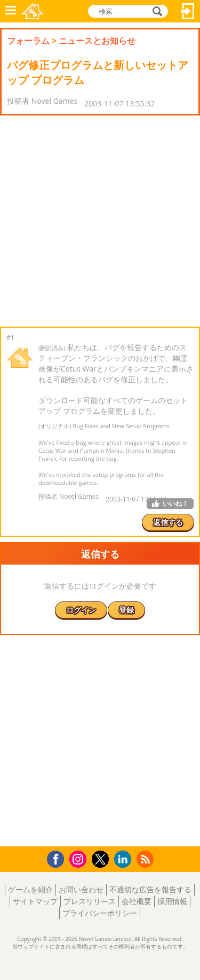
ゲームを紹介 (30, 889)
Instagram (79, 858)
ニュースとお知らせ (97, 41)
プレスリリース (90, 901)
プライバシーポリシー (100, 913)
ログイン (188, 11)
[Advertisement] (100, 221)
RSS (146, 859)
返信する (168, 522)
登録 (126, 610)
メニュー (11, 11)
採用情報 (172, 901)
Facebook (58, 858)
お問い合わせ (81, 889)
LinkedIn (125, 859)
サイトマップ (35, 901)
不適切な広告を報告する (150, 889)
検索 (156, 11)
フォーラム (28, 41)
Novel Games (33, 11)
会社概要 (137, 901)
